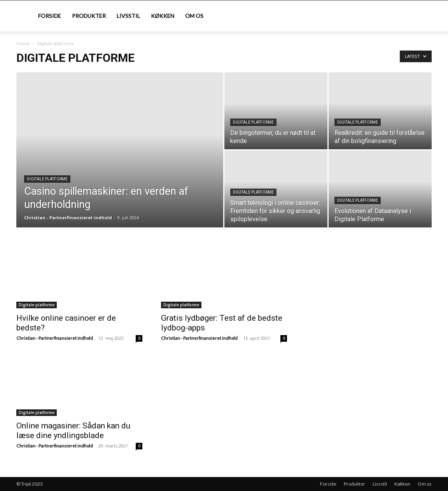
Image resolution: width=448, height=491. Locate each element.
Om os (194, 16)
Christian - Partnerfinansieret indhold (68, 218)
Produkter (89, 16)
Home (23, 43)
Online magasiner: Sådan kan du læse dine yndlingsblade (73, 431)
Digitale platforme (47, 179)
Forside (50, 16)
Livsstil (128, 16)
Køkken (163, 16)
